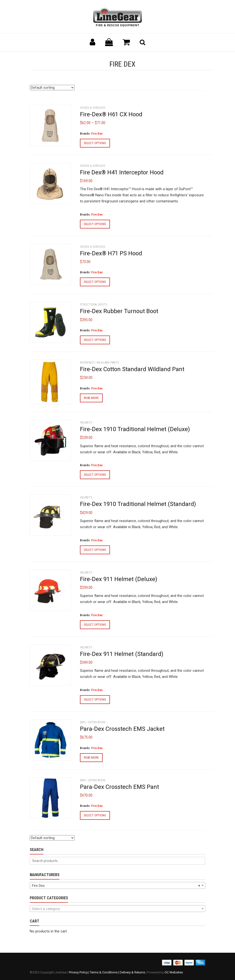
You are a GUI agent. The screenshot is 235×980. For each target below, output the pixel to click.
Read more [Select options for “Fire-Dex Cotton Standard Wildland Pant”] (91, 398)
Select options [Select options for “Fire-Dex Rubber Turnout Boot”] (95, 340)
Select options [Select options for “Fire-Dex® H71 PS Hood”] (95, 282)
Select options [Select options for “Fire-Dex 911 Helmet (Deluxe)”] (95, 625)
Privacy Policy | (79, 972)
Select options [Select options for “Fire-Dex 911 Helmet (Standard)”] (95, 699)
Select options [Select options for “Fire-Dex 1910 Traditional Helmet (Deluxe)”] (95, 475)
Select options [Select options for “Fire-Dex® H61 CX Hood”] (95, 143)
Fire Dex (97, 134)
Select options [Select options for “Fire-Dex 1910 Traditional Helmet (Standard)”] (95, 550)
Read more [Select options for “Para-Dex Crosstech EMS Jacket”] (91, 757)
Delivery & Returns (132, 972)
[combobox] (117, 885)
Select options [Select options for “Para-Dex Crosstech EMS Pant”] (95, 815)
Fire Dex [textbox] (116, 886)
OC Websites (174, 972)
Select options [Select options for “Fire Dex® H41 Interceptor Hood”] (95, 224)
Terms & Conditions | (105, 972)
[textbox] (117, 909)
